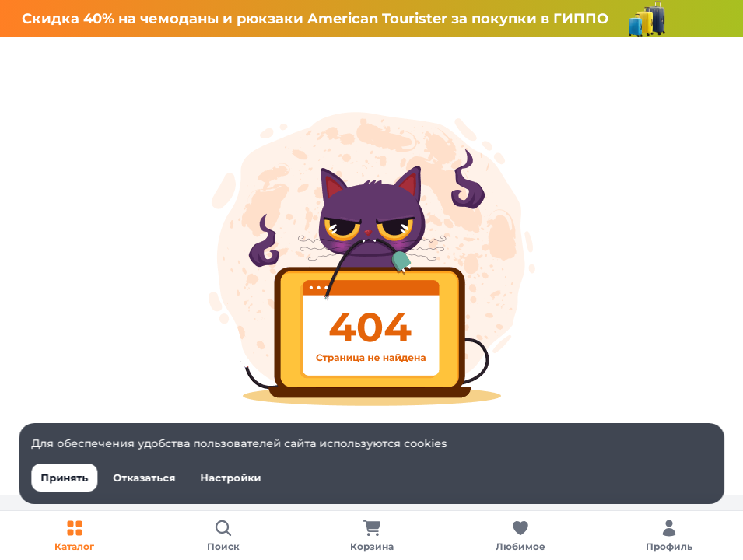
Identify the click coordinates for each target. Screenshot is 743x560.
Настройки (230, 478)
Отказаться (144, 478)
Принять (64, 478)
